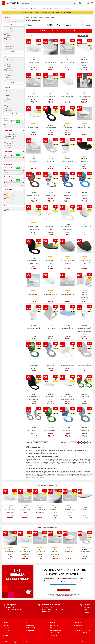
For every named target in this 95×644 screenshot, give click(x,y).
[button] (14, 52)
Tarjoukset (14, 8)
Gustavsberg (10, 31)
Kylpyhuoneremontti (56, 628)
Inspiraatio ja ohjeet (47, 8)
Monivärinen (10, 62)
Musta (9, 64)
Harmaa (9, 66)
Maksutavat (6, 625)
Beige (8, 77)
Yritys (28, 622)
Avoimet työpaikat (31, 628)
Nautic (8, 93)
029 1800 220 (47, 607)
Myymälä (87, 605)
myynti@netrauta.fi (47, 611)
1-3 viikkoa (9, 141)
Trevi (8, 102)
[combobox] (49, 3)
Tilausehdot (6, 630)
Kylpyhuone (34, 17)
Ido (8, 33)
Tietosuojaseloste (31, 630)
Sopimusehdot (30, 633)
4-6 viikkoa (9, 146)
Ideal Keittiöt (54, 635)
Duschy (9, 42)
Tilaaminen (6, 622)
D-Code (9, 104)
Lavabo (9, 35)
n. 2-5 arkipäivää (11, 137)
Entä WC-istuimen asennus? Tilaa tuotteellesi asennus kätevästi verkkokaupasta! (59, 31)
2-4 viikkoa (10, 143)
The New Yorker (11, 111)
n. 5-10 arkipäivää (12, 139)
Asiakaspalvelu (24, 8)
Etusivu (28, 17)
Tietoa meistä (30, 625)
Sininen (9, 69)
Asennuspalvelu (54, 625)
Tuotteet (5, 8)
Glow (8, 91)
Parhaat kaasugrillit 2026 (81, 633)
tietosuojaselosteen (66, 595)
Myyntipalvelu (34, 8)
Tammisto (87, 607)
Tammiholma (10, 46)
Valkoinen (10, 60)
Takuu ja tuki (6, 633)
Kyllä (8, 210)
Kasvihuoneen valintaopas (81, 628)
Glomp (8, 95)
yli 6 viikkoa (10, 148)
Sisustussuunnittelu (56, 630)
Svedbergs (9, 49)
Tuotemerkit (66, 8)
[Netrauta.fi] (10, 3)
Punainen (9, 75)
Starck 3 (9, 109)
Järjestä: (29, 36)
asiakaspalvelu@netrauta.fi (14, 609)
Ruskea (9, 71)
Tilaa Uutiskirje (63, 590)
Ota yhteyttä (11, 607)
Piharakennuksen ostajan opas (82, 630)
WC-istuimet (41, 17)
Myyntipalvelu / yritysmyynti (51, 605)
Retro (8, 97)
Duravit (9, 40)
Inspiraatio (77, 622)
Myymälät (57, 8)
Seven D (9, 100)
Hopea (8, 80)
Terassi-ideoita (78, 625)
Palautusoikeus (7, 628)
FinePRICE (10, 29)
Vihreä (8, 73)
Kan (8, 38)
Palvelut (53, 622)
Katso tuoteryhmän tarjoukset (15, 21)
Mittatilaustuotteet (55, 633)
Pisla (8, 44)
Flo (8, 106)
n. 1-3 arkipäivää (11, 134)
